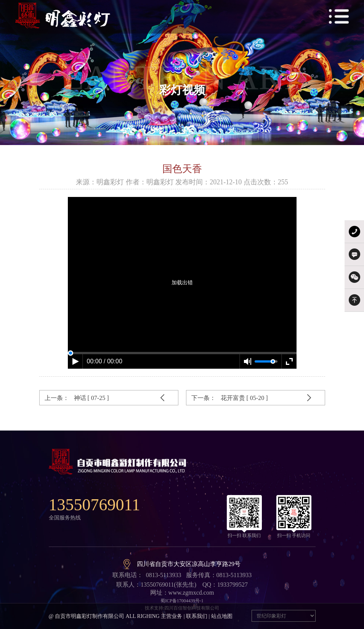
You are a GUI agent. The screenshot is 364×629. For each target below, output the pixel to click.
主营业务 (172, 616)
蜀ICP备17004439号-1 (182, 601)
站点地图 (222, 616)
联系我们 (197, 616)
